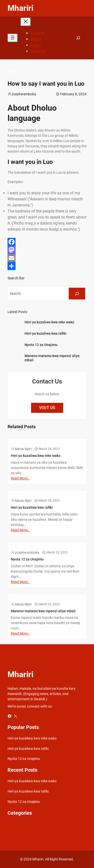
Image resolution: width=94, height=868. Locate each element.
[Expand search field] (78, 38)
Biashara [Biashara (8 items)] (24, 824)
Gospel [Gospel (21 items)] (13, 830)
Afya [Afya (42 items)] (11, 824)
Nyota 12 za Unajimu (41, 345)
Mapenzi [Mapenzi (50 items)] (45, 835)
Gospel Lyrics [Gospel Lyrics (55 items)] (31, 830)
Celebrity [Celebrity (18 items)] (62, 824)
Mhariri (20, 8)
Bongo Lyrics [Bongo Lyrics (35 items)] (43, 824)
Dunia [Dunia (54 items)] (75, 824)
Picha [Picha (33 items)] (58, 835)
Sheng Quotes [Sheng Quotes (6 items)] (41, 840)
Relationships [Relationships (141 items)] (18, 840)
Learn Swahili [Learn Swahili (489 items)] (67, 830)
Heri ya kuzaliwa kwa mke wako (49, 322)
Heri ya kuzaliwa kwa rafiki (45, 333)
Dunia (13, 71)
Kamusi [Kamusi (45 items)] (49, 830)
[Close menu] (26, 22)
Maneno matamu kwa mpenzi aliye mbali (52, 358)
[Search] (77, 294)
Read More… (20, 478)
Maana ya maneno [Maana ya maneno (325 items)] (22, 835)
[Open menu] (13, 38)
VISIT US (47, 408)
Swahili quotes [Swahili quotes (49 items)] (66, 840)
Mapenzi (14, 441)
